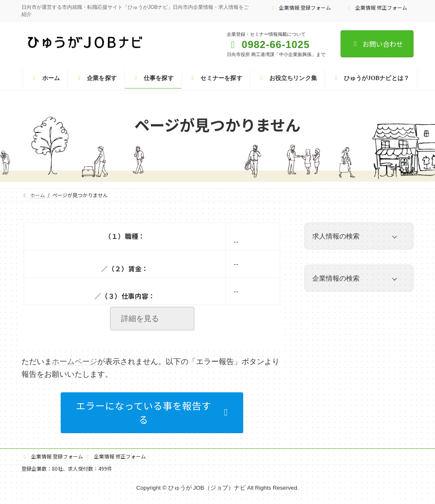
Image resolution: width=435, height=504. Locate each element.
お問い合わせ (377, 44)
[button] (152, 413)
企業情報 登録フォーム (301, 7)
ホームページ (75, 362)
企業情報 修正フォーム (376, 7)
